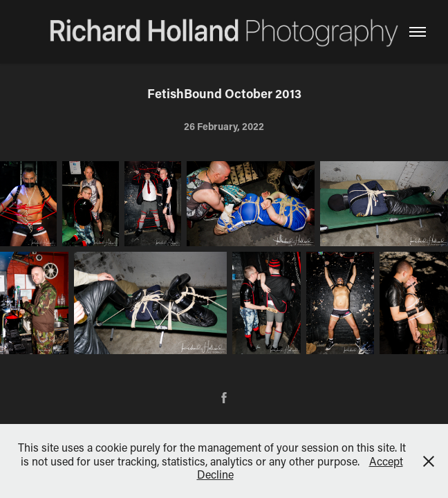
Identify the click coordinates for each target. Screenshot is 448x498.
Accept (386, 461)
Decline (215, 474)
